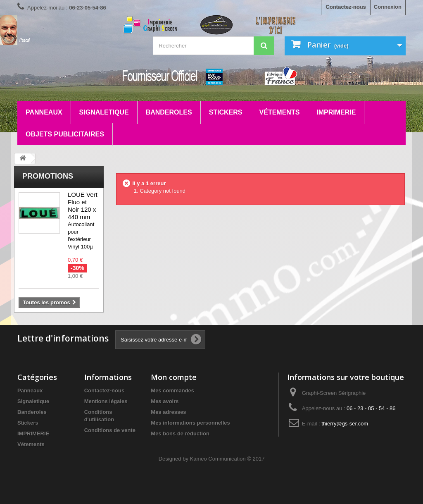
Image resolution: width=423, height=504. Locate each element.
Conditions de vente (110, 430)
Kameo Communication (218, 459)
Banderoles (169, 112)
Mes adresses (168, 412)
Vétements (280, 112)
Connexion (388, 7)
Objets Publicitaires (65, 134)
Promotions (48, 176)
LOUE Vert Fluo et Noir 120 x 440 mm (83, 206)
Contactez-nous (346, 7)
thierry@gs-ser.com (345, 424)
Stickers (226, 112)
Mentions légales (106, 401)
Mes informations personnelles (190, 423)
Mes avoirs (165, 401)
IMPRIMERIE (336, 112)
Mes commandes (172, 391)
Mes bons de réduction (180, 434)
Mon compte (174, 377)
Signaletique (104, 112)
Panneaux (44, 112)
